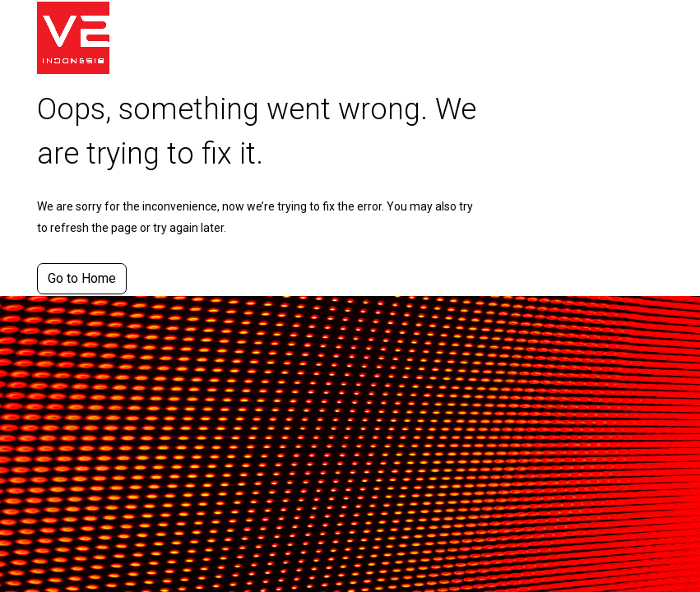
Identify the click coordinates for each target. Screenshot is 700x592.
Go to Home (82, 278)
